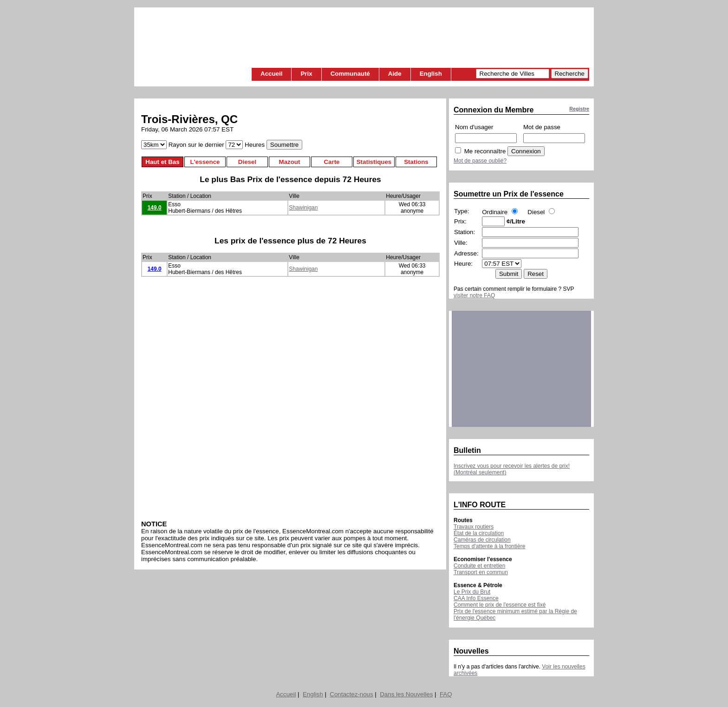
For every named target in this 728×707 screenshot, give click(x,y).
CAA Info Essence (476, 598)
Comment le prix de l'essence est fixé (500, 605)
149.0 (155, 208)
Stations (416, 162)
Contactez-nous (351, 694)
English (431, 74)
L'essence (205, 162)
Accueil (271, 74)
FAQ (446, 694)
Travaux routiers (474, 527)
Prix (306, 74)
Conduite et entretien (479, 566)
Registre (579, 109)
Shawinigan (303, 208)
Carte (331, 162)
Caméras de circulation (482, 540)
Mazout (290, 162)
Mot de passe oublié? (480, 161)
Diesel (247, 162)
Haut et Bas (162, 162)
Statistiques (374, 162)
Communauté (350, 74)
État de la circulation (479, 533)
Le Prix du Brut (472, 592)
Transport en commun (481, 572)
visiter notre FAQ (474, 295)
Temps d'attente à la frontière (489, 546)
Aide (395, 74)
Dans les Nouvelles (406, 694)
